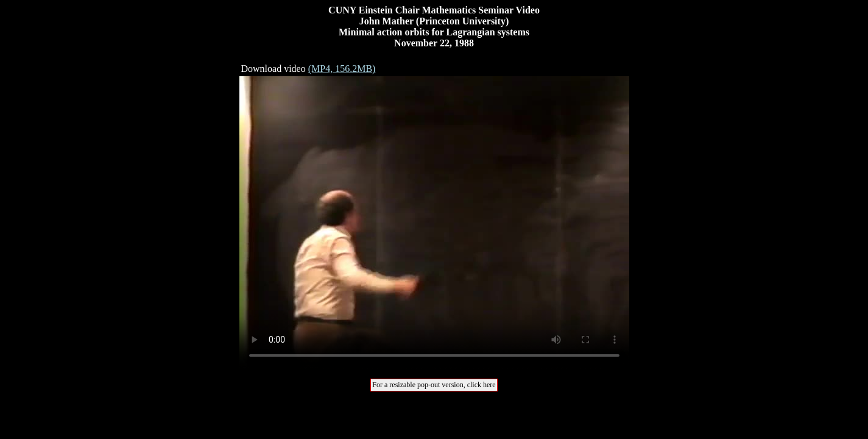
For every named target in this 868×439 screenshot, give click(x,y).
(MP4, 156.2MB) (342, 69)
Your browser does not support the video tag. (434, 223)
